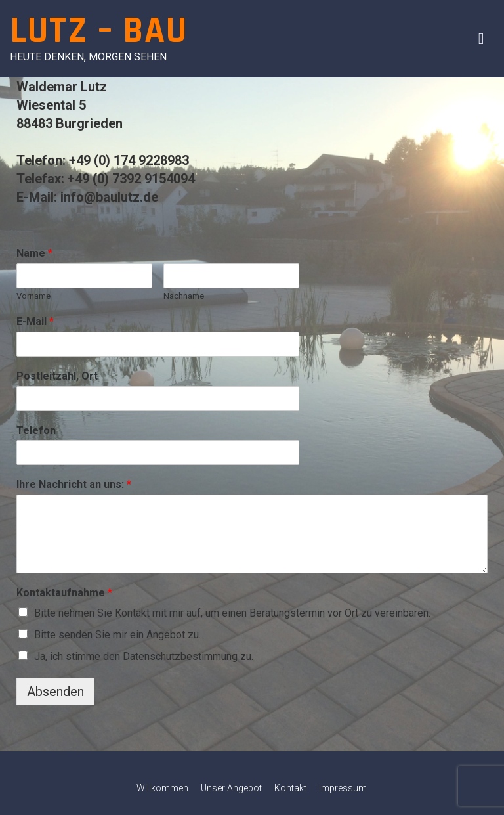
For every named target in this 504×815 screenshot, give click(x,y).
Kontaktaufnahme (64, 593)
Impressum (343, 788)
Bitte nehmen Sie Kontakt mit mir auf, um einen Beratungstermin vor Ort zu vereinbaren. (232, 613)
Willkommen (162, 788)
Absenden (55, 692)
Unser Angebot (231, 788)
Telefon (36, 430)
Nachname (184, 296)
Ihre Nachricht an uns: (74, 484)
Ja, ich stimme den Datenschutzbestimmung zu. (144, 656)
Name (34, 253)
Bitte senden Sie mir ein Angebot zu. (117, 635)
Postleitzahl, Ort (57, 376)
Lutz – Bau (99, 31)
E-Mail (35, 321)
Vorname (33, 296)
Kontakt (290, 788)
